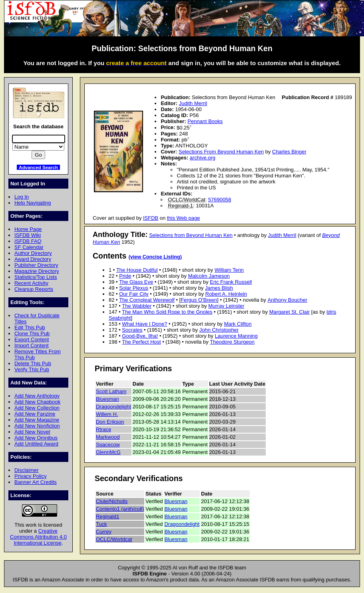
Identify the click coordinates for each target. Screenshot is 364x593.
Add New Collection (37, 408)
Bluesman (107, 399)
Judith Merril (193, 103)
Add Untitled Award (36, 444)
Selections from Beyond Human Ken (191, 235)
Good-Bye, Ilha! (140, 336)
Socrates (132, 330)
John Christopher (219, 330)
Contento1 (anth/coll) (120, 509)
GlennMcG (108, 452)
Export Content (32, 339)
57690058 (220, 200)
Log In (22, 197)
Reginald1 (107, 516)
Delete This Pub (33, 363)
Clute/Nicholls (112, 501)
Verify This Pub (32, 369)
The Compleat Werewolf (147, 300)
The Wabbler (137, 306)
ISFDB (151, 218)
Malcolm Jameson (209, 276)
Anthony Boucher (287, 300)
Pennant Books (205, 121)
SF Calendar (29, 247)
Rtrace (103, 429)
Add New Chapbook (37, 402)
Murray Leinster (226, 306)
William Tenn (229, 270)
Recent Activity (31, 283)
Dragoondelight (113, 407)
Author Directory (33, 253)
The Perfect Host (141, 342)
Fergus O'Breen (199, 300)
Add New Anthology (37, 396)
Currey (104, 532)
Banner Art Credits (36, 482)
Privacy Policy (31, 476)
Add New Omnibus (36, 438)
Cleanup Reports (34, 289)
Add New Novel (32, 432)
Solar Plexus (134, 288)
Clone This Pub (32, 333)
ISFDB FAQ (28, 241)
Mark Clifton (238, 324)
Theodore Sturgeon (232, 342)
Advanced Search (38, 167)
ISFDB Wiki (28, 235)
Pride (125, 276)
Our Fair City (134, 294)
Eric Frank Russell (231, 282)
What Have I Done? (144, 324)
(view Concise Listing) (155, 257)
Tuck (101, 524)
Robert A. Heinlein (226, 294)
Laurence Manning (236, 336)
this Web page (184, 218)
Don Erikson (110, 422)
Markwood (108, 437)
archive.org (203, 158)
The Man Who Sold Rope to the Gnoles (167, 312)
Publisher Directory (36, 265)
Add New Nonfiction (37, 426)
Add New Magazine (37, 420)
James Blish (219, 288)
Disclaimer (26, 470)
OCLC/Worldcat (114, 539)
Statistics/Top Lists (36, 277)
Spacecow (108, 445)
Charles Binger (289, 152)
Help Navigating (33, 203)
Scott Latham (111, 391)
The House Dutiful (137, 270)
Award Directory (33, 259)
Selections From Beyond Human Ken (221, 152)
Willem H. (107, 414)
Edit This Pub (30, 327)
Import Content (32, 345)
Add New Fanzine (35, 414)
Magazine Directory (37, 271)
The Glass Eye (136, 282)
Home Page (28, 229)
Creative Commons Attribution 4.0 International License (38, 537)
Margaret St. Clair (290, 312)
